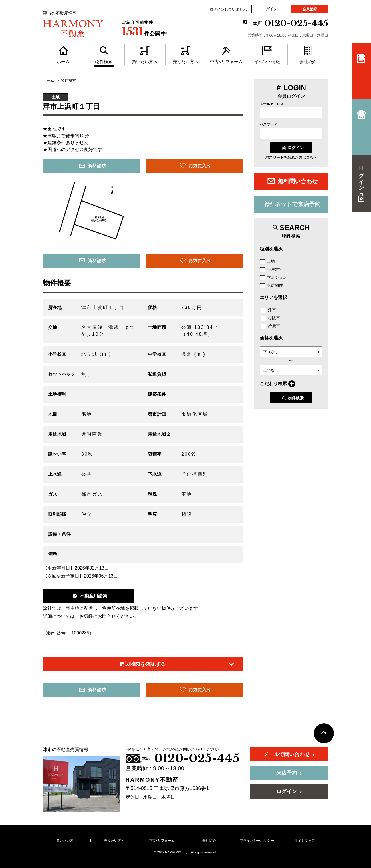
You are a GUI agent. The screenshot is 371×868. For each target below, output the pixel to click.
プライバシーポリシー (257, 841)
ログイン (270, 9)
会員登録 (310, 9)
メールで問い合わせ (289, 754)
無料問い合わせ (293, 181)
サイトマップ (305, 841)
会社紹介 (209, 841)
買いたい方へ (66, 841)
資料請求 (93, 166)
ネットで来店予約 (293, 204)
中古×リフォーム (162, 841)
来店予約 (289, 773)
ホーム (48, 81)
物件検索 (293, 398)
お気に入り (195, 166)
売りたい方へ (114, 841)
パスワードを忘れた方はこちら (291, 157)
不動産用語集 (90, 596)
